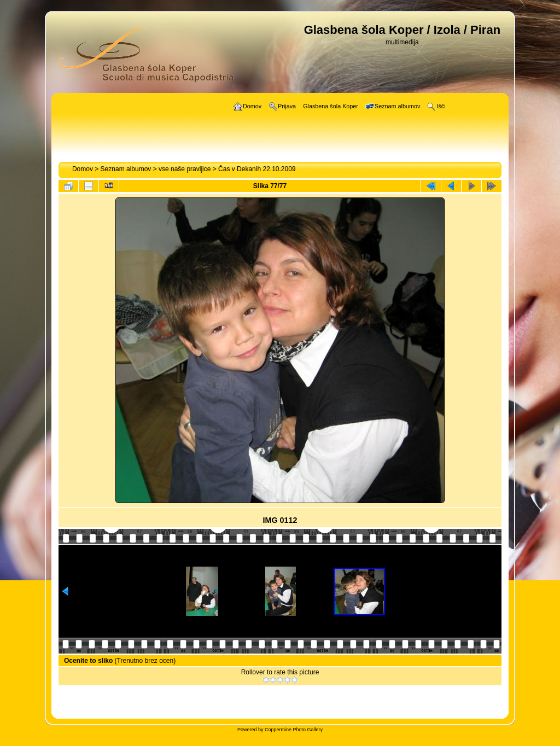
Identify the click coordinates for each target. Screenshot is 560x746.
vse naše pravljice (185, 169)
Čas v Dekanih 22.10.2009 (257, 169)
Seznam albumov (126, 169)
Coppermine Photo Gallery (294, 730)
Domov (83, 169)
